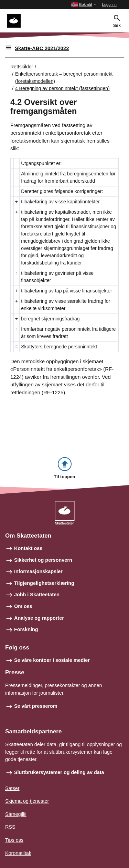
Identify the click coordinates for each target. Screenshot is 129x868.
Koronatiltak (18, 853)
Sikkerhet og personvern (43, 560)
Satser (12, 788)
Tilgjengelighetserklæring (44, 583)
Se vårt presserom (36, 706)
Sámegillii (16, 814)
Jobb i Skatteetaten (37, 595)
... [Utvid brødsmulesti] (40, 67)
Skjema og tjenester (27, 801)
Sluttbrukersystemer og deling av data (59, 772)
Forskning (26, 629)
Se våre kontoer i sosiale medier (52, 660)
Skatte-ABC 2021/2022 (42, 48)
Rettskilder (22, 67)
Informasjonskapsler (38, 571)
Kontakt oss (28, 548)
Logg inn (109, 4)
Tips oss (14, 840)
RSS (10, 827)
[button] (84, 5)
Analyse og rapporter (39, 618)
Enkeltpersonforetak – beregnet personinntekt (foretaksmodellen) (64, 78)
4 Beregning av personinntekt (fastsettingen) (62, 88)
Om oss (23, 606)
